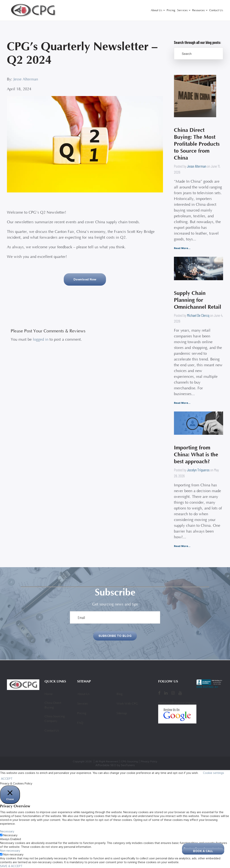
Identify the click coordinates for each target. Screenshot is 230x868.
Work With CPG (127, 704)
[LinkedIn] (166, 693)
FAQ (80, 723)
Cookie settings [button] (213, 773)
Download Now (85, 279)
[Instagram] (173, 693)
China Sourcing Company (55, 719)
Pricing (171, 10)
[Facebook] (159, 693)
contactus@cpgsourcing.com (177, 703)
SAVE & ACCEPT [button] (11, 866)
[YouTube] (180, 693)
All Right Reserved (107, 761)
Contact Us (216, 10)
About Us (156, 10)
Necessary (10, 835)
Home (49, 694)
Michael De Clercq (198, 315)
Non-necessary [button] (10, 851)
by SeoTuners (126, 765)
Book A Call (203, 851)
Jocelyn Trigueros (198, 470)
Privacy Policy (149, 761)
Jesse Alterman (26, 79)
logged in (41, 340)
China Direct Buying (53, 705)
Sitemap (122, 713)
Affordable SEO (106, 765)
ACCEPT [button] (7, 779)
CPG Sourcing (129, 761)
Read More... (182, 248)
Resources (199, 10)
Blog (120, 694)
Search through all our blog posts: (198, 42)
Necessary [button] (7, 831)
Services (182, 10)
